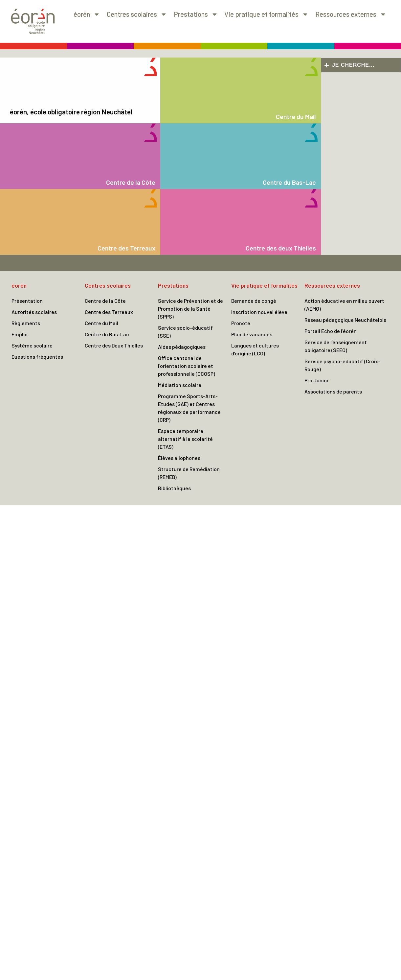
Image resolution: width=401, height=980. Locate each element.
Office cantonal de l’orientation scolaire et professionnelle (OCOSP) (187, 366)
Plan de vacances (252, 334)
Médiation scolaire (180, 385)
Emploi (20, 334)
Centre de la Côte (105, 301)
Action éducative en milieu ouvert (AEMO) (344, 305)
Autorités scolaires (34, 312)
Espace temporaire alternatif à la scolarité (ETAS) (185, 439)
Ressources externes (351, 14)
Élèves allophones (179, 458)
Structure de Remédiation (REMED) (189, 473)
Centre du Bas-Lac (107, 334)
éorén (87, 14)
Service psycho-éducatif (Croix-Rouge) (342, 365)
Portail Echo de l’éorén (331, 331)
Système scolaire (32, 345)
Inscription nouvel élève (259, 312)
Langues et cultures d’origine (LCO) (255, 349)
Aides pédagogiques (182, 347)
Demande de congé (254, 301)
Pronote (241, 323)
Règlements (26, 323)
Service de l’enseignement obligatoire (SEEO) (336, 346)
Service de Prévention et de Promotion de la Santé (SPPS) (190, 309)
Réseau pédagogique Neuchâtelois (345, 320)
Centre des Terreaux (109, 312)
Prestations (196, 14)
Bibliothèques (174, 488)
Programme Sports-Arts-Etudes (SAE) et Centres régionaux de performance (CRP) (189, 408)
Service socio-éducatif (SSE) (185, 332)
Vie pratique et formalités (267, 14)
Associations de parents (333, 391)
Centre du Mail (101, 323)
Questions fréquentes (37, 357)
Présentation (27, 301)
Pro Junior (317, 380)
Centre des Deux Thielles (114, 345)
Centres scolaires (137, 14)
